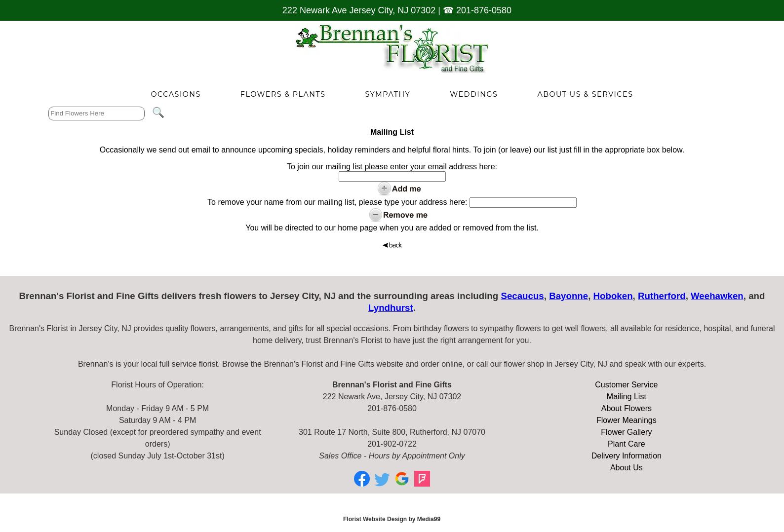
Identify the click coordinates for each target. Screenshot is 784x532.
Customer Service (626, 385)
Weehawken (717, 296)
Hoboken (613, 296)
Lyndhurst (391, 308)
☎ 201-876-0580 (477, 10)
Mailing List (627, 397)
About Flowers (627, 408)
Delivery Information (627, 456)
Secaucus (522, 296)
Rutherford (662, 296)
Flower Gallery (626, 432)
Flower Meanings (627, 420)
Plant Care (627, 444)
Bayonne (568, 296)
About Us (627, 468)
